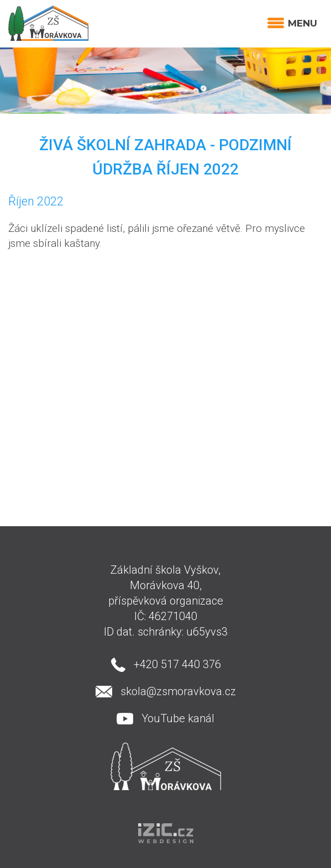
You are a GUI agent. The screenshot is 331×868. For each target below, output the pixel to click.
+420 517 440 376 (177, 664)
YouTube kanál (178, 718)
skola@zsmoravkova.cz (178, 691)
